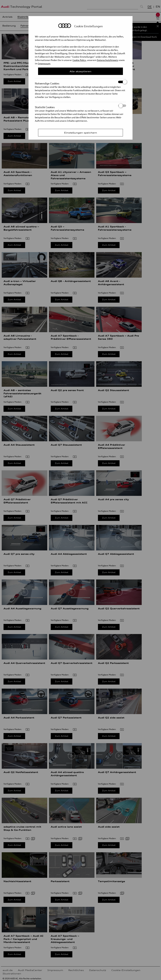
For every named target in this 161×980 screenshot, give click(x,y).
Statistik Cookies (80, 106)
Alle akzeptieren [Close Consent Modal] (80, 71)
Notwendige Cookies (80, 82)
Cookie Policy (79, 60)
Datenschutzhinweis (107, 60)
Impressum (44, 63)
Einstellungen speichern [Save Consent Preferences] (81, 133)
